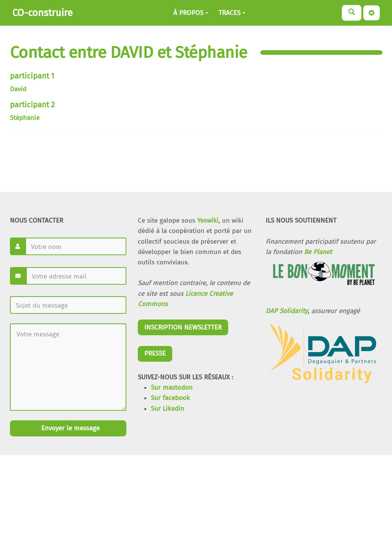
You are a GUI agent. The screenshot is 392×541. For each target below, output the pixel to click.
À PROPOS (191, 13)
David (18, 89)
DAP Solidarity (287, 311)
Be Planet (318, 252)
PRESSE (155, 353)
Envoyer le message (69, 428)
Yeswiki (208, 220)
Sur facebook (170, 398)
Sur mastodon (172, 388)
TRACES (232, 13)
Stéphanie (25, 118)
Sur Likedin (167, 409)
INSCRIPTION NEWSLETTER (183, 327)
